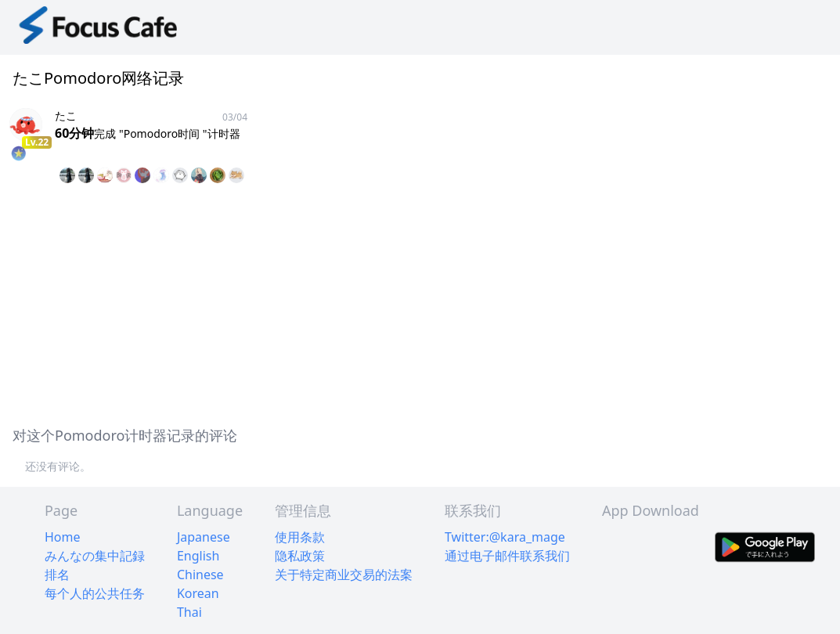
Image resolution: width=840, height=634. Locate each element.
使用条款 (300, 537)
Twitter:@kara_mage (505, 537)
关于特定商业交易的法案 (344, 575)
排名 (57, 575)
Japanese (204, 537)
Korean (198, 593)
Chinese (200, 575)
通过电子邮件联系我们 (507, 556)
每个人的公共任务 (95, 593)
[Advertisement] (420, 302)
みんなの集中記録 (95, 556)
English (198, 556)
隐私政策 (300, 556)
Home (63, 537)
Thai (189, 612)
